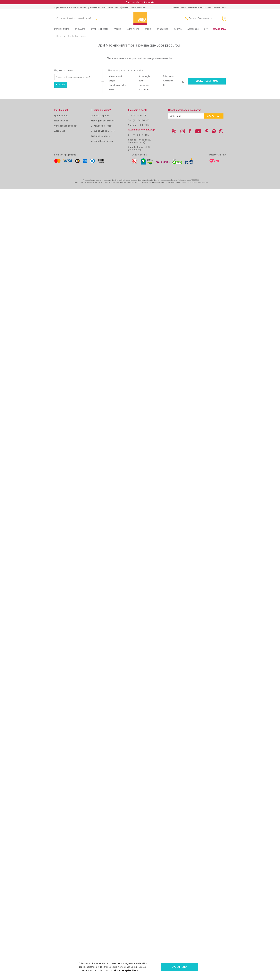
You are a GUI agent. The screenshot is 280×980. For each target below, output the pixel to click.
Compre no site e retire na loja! (104, 7)
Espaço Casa (219, 29)
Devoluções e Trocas (102, 126)
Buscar (61, 85)
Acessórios (193, 29)
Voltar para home (207, 81)
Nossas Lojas (61, 121)
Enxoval (178, 29)
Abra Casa (60, 131)
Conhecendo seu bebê (66, 126)
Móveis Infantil (116, 76)
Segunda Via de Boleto (103, 131)
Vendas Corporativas (102, 141)
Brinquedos (163, 29)
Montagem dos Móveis (103, 121)
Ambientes (144, 89)
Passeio (118, 29)
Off (165, 85)
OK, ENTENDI (179, 967)
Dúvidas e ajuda (179, 8)
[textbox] (76, 18)
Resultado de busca (77, 36)
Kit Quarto (80, 29)
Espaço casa (144, 85)
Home (59, 36)
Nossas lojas (220, 8)
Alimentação (133, 29)
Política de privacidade (126, 970)
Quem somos (61, 116)
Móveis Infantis (62, 29)
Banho (148, 29)
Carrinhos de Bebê (117, 85)
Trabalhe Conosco (100, 136)
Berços (112, 81)
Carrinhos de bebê (99, 29)
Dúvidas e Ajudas (100, 116)
